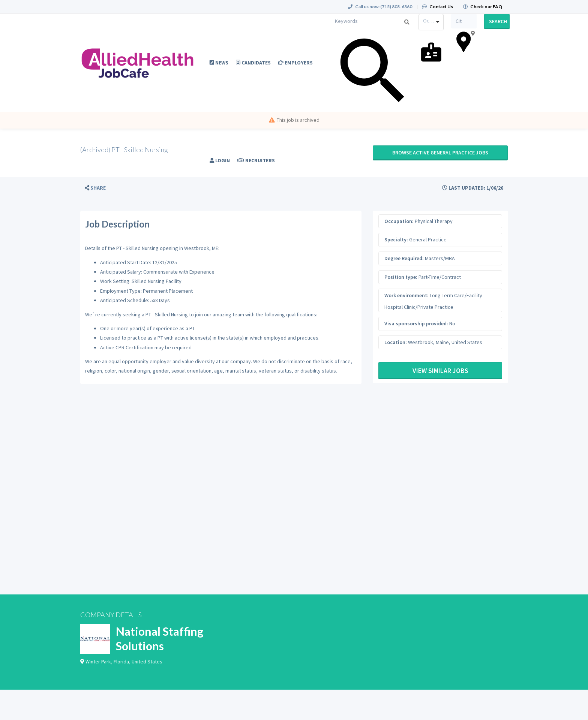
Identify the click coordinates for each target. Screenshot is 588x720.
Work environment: (406, 295)
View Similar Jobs (440, 370)
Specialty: (396, 240)
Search (498, 21)
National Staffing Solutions (160, 638)
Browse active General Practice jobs (440, 153)
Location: (396, 342)
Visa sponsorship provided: (416, 323)
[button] (95, 188)
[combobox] (431, 22)
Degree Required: (404, 258)
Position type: (401, 277)
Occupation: (399, 221)
